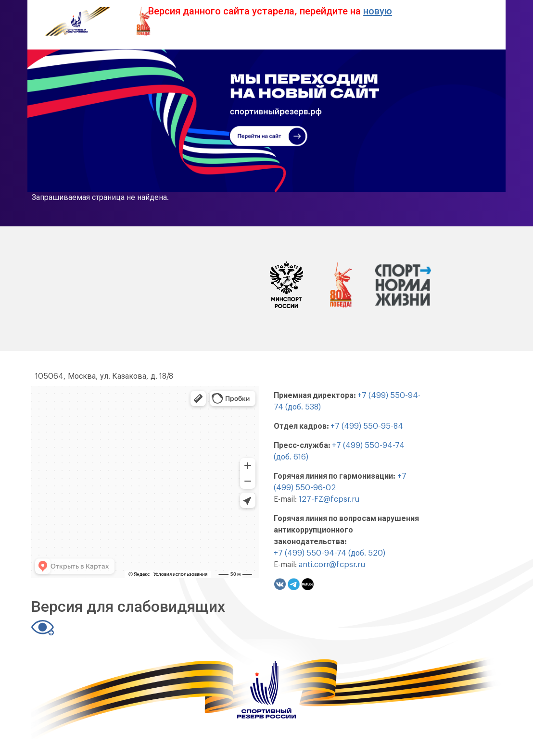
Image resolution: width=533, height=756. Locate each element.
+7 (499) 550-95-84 (367, 426)
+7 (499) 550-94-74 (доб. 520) (330, 553)
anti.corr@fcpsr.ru (332, 565)
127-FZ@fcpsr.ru (329, 499)
